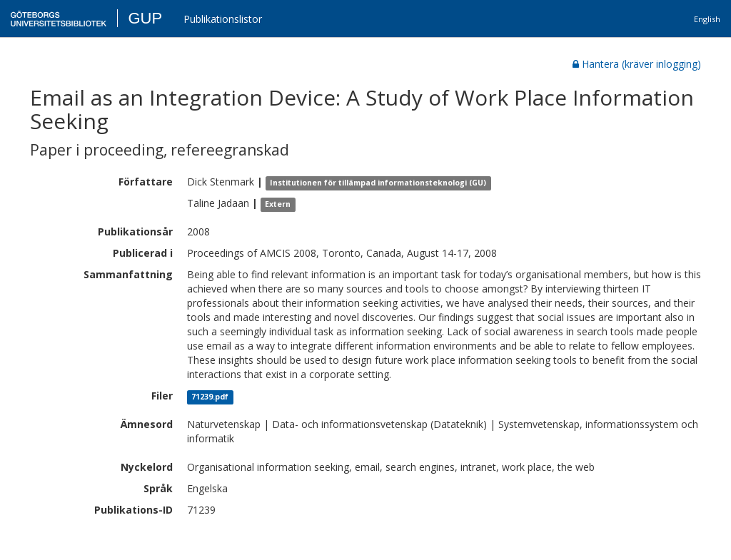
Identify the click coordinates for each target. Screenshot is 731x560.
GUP (145, 18)
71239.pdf (210, 397)
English (707, 19)
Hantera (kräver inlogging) (637, 64)
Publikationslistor (223, 19)
